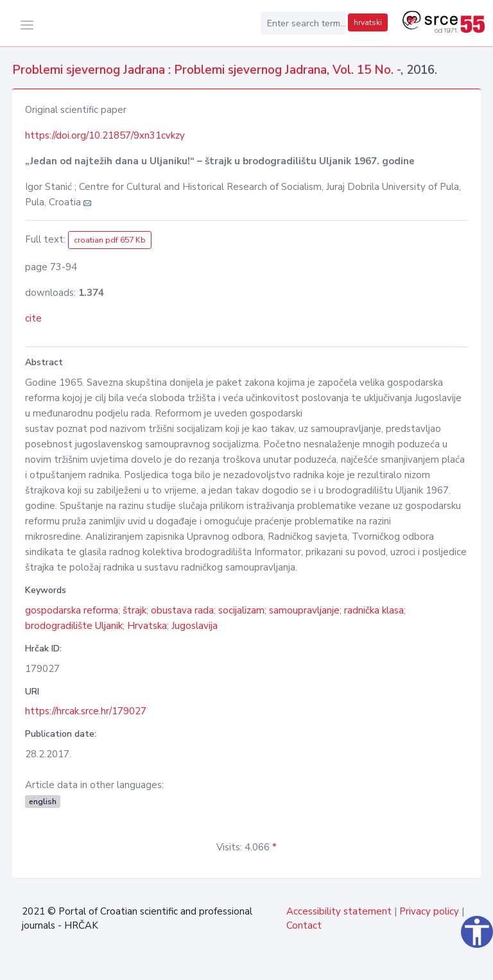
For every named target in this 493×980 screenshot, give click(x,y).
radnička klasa (374, 610)
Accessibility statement (339, 911)
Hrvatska (147, 626)
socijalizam (241, 610)
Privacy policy (429, 911)
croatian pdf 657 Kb (110, 240)
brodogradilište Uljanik (74, 626)
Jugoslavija (195, 626)
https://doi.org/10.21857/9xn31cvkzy (105, 135)
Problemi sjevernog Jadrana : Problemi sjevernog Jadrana (169, 70)
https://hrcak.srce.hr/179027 (86, 711)
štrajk (134, 610)
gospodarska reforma (72, 610)
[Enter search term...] (303, 23)
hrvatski (368, 22)
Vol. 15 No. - (367, 70)
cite (33, 318)
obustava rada (182, 610)
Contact (304, 925)
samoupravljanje (304, 610)
